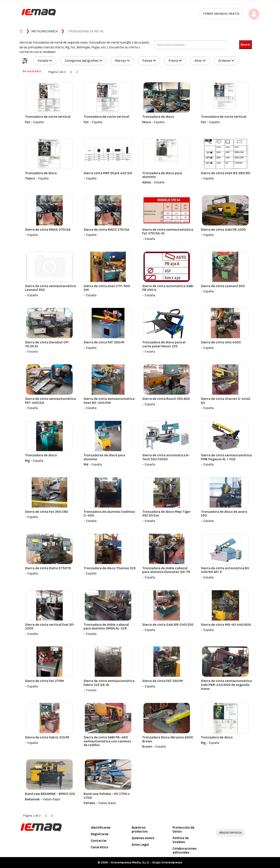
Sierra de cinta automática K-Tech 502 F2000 (166, 457)
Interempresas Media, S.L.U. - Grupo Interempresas (146, 862)
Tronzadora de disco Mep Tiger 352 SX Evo (166, 514)
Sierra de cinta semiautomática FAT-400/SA (50, 401)
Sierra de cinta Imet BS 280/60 (226, 173)
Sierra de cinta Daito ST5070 (48, 568)
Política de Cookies (181, 840)
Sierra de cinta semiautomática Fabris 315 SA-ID (109, 683)
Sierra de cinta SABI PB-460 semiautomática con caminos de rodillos (107, 741)
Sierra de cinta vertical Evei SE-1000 (50, 627)
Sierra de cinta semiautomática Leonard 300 (50, 288)
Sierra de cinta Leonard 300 (223, 286)
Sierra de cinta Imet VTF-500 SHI (107, 288)
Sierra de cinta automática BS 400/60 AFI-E (225, 570)
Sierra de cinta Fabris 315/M (47, 737)
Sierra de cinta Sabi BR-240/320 (168, 625)
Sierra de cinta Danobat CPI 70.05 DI (47, 344)
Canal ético (100, 847)
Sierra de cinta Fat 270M (44, 681)
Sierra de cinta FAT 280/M (104, 342)
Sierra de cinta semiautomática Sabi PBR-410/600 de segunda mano (226, 685)
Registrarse (100, 834)
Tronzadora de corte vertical (48, 117)
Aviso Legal (140, 845)
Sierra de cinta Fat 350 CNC (47, 512)
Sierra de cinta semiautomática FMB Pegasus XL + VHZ (226, 457)
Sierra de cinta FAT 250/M (162, 681)
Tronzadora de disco (158, 117)
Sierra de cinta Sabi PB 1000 (223, 230)
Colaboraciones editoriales (185, 851)
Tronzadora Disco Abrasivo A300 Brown (168, 739)
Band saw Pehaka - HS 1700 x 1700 (107, 796)
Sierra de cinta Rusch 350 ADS (166, 399)
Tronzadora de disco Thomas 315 (110, 568)
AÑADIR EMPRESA (230, 833)
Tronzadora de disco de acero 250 (224, 514)
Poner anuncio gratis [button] (221, 14)
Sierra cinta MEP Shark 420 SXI (108, 173)
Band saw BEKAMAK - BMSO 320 (50, 794)
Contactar (99, 841)
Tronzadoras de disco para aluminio (104, 457)
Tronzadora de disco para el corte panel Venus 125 (164, 344)
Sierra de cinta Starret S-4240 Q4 (226, 401)
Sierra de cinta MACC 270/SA (48, 230)
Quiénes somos (143, 838)
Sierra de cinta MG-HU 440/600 (226, 625)
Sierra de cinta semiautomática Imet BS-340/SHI (109, 401)
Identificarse (101, 828)
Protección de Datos (184, 830)
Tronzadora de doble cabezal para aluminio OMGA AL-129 (106, 627)
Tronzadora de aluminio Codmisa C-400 (109, 514)
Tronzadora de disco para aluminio (162, 175)
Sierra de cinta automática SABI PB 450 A (168, 288)
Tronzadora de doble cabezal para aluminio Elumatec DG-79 (166, 570)
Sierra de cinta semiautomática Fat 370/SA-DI (168, 232)
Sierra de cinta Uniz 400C (221, 342)
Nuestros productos (140, 830)
